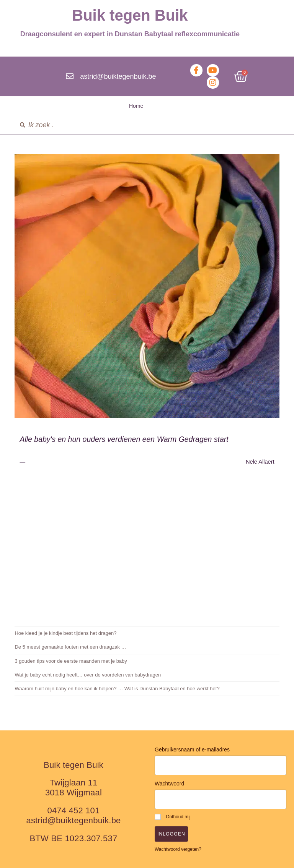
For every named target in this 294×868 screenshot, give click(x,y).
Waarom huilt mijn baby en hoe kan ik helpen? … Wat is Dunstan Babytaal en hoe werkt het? (117, 689)
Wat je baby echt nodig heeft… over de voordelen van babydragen (88, 675)
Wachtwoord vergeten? (178, 849)
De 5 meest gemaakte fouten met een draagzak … (70, 647)
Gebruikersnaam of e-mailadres (192, 750)
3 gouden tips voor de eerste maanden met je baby (71, 661)
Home (136, 106)
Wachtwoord (169, 784)
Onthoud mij (172, 817)
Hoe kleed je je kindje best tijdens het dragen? (65, 633)
